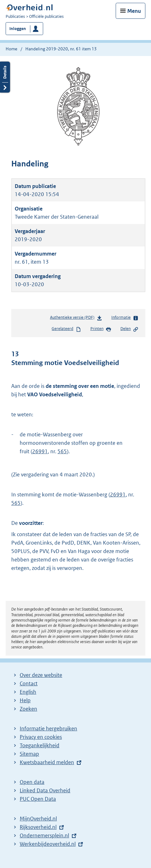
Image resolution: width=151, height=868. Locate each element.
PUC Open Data (38, 799)
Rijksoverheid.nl (38, 827)
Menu (134, 11)
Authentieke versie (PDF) (76, 319)
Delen (129, 329)
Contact (29, 683)
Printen (101, 329)
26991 (40, 451)
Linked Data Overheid (45, 790)
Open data (32, 782)
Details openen (5, 77)
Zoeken (28, 709)
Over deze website (41, 675)
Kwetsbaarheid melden (47, 762)
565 (62, 451)
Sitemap (29, 754)
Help (25, 700)
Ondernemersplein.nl (44, 835)
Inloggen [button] (18, 29)
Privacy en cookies (41, 737)
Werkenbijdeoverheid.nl (48, 844)
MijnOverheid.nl (38, 819)
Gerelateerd (66, 329)
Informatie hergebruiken (48, 728)
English (28, 692)
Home (11, 49)
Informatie (125, 318)
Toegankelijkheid (40, 745)
